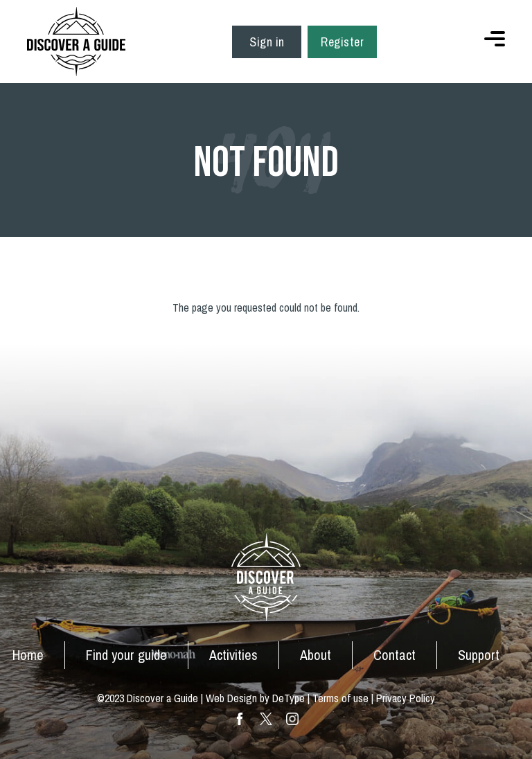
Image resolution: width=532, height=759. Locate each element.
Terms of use (340, 698)
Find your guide (126, 655)
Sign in (267, 42)
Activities (233, 655)
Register (342, 42)
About (316, 655)
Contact (394, 655)
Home (28, 655)
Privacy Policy (406, 698)
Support (479, 655)
